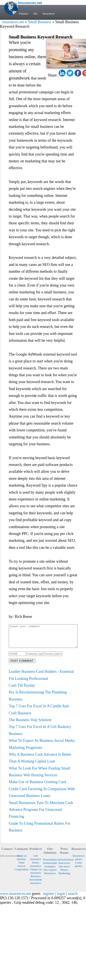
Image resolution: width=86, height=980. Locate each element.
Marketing (64, 878)
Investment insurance (36, 886)
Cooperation (21, 874)
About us (21, 860)
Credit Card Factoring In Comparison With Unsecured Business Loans (42, 797)
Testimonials (50, 867)
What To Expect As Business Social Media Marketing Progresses (42, 748)
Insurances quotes (79, 862)
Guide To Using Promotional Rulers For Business (40, 831)
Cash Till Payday (22, 690)
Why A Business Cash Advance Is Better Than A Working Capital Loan (40, 762)
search (73, 898)
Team (21, 867)
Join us (21, 870)
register (49, 898)
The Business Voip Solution (30, 724)
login (61, 898)
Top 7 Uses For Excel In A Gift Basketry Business (40, 735)
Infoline (21, 864)
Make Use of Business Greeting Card (37, 786)
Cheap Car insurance (36, 876)
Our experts (50, 874)
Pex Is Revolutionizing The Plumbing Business (38, 700)
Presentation (50, 864)
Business (36, 881)
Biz (36, 14)
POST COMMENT (22, 665)
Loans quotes (79, 869)
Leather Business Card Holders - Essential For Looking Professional (41, 679)
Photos (64, 874)
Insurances (50, 14)
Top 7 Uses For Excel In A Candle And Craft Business (39, 714)
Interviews (64, 867)
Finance (24, 14)
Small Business (40, 22)
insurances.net (13, 22)
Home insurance (36, 869)
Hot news (64, 871)
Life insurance (36, 862)
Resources (50, 878)
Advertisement (64, 864)
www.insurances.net (15, 898)
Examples (50, 871)
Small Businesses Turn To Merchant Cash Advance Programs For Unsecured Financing (41, 814)
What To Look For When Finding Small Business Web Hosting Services (39, 776)
